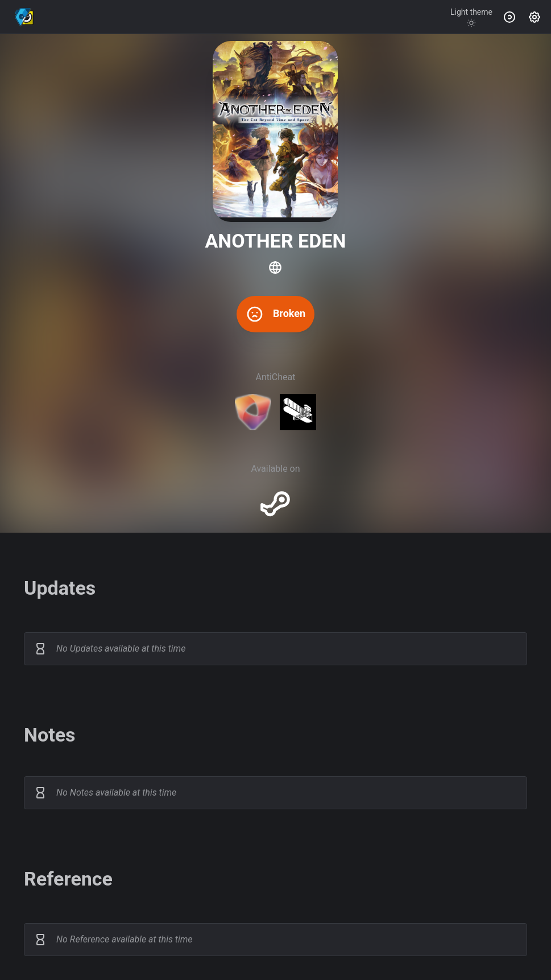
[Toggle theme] (471, 17)
